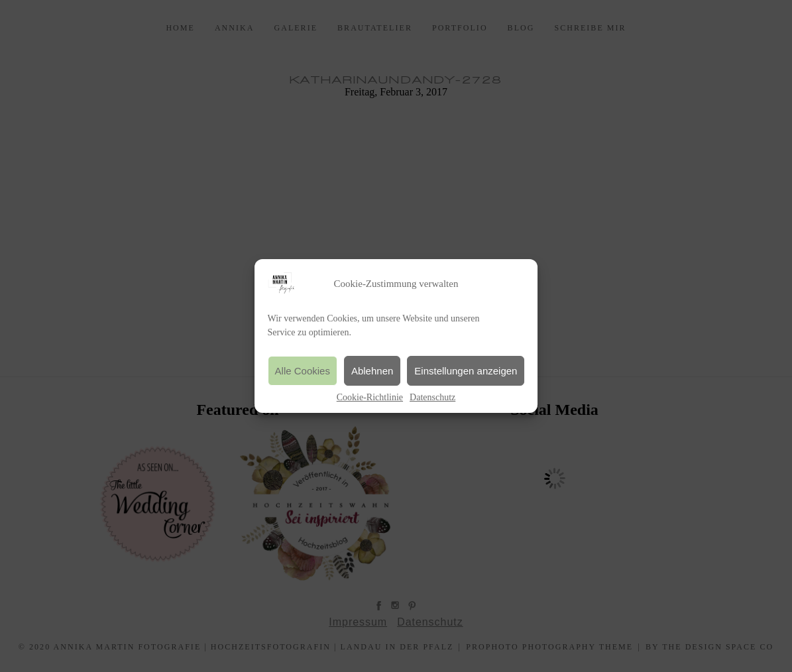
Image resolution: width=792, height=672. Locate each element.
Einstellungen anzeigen (466, 371)
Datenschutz (432, 397)
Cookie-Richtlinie (370, 397)
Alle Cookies (303, 371)
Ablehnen (372, 371)
